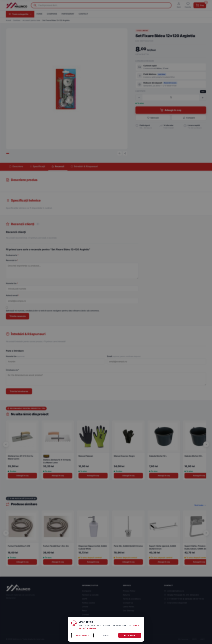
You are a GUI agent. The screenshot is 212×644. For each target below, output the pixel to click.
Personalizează (83, 635)
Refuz (106, 635)
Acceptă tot (130, 635)
